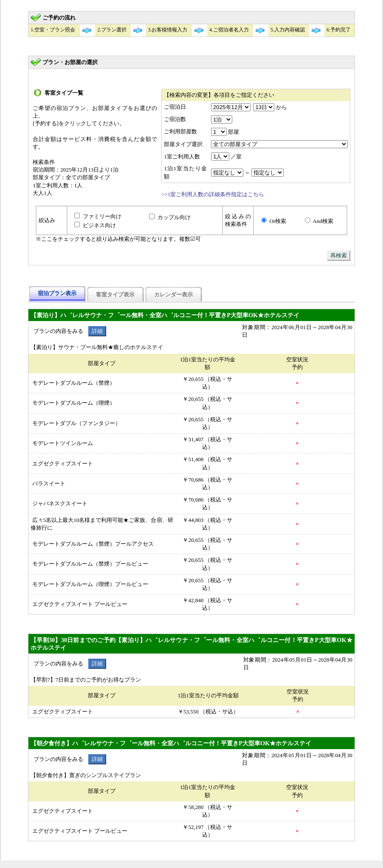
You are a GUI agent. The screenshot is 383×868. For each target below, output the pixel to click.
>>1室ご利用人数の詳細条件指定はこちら (213, 194)
